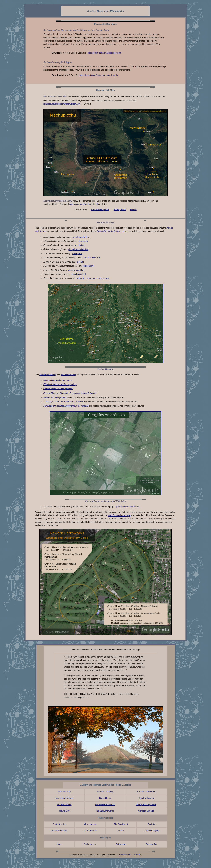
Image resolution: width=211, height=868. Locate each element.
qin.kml (81, 262)
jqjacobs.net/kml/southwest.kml (83, 204)
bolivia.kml (81, 278)
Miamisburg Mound (64, 798)
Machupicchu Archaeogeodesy (57, 380)
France (133, 210)
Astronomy (121, 844)
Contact (138, 855)
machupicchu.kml (81, 237)
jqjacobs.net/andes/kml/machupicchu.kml (62, 104)
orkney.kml (77, 254)
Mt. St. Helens (90, 831)
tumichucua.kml (78, 274)
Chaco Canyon (152, 831)
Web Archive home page (119, 515)
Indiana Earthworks (105, 811)
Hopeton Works (64, 805)
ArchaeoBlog (152, 844)
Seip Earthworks (146, 798)
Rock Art (152, 824)
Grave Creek (105, 798)
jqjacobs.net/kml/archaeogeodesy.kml (104, 53)
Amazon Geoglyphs (100, 210)
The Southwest (121, 824)
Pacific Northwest (59, 831)
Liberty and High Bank (146, 805)
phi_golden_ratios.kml (78, 249)
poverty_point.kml (76, 270)
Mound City (64, 811)
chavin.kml (83, 241)
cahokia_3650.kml (92, 258)
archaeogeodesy (69, 374)
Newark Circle (64, 792)
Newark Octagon (105, 792)
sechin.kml (79, 245)
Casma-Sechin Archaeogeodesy (112, 231)
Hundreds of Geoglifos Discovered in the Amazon (66, 406)
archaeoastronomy (48, 374)
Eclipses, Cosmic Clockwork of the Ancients (63, 402)
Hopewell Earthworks (105, 805)
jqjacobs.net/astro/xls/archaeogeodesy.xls (99, 75)
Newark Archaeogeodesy (55, 398)
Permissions (125, 855)
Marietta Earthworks (146, 792)
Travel (121, 831)
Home (59, 844)
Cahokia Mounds (146, 811)
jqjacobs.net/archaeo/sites (127, 507)
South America (59, 824)
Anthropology (90, 844)
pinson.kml (89, 266)
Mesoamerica (90, 824)
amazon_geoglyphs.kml (98, 278)
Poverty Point (120, 210)
